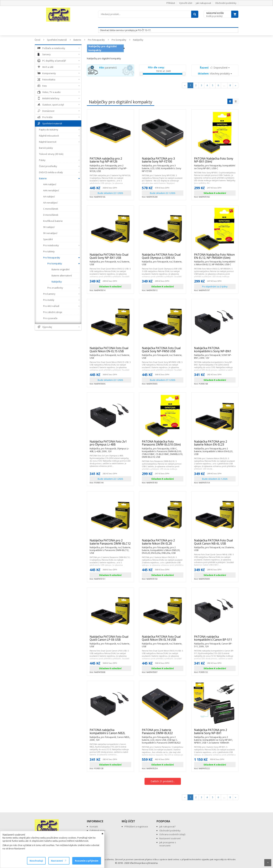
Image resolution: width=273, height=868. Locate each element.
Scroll (268, 863)
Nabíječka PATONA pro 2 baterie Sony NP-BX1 (215, 733)
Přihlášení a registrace (136, 827)
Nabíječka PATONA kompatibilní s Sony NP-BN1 (215, 351)
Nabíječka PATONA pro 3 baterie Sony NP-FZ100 (163, 162)
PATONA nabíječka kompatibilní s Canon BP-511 (215, 640)
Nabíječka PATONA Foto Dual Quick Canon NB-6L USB (215, 543)
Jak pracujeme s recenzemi (168, 844)
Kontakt (94, 827)
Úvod (37, 40)
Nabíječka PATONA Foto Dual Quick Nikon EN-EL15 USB (110, 351)
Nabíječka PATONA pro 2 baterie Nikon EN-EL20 (163, 543)
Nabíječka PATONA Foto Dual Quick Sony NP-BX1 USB (110, 258)
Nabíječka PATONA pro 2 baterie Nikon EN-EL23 (215, 445)
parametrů (108, 68)
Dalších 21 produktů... (163, 781)
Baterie (77, 40)
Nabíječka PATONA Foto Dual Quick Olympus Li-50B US (163, 258)
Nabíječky (138, 40)
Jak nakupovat (203, 3)
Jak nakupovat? (167, 827)
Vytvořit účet (186, 3)
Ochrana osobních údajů (172, 834)
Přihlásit (171, 3)
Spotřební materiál (57, 40)
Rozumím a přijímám (87, 861)
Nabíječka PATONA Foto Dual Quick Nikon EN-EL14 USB (163, 640)
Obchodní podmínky (226, 3)
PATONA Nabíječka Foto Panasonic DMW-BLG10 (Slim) (163, 445)
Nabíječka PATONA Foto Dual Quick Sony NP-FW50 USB (163, 351)
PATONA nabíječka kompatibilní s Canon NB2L (110, 733)
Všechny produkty (215, 73)
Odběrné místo (97, 831)
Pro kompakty (119, 40)
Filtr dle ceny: (156, 67)
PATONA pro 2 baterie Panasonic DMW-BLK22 (163, 733)
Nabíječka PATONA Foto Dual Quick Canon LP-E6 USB (110, 640)
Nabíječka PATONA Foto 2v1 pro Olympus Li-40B (110, 445)
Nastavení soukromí (170, 838)
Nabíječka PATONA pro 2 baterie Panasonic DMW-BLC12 (110, 543)
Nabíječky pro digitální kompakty (103, 48)
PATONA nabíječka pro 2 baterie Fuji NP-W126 (110, 162)
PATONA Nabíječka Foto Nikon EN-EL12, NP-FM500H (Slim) (215, 258)
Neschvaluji (36, 861)
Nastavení (58, 861)
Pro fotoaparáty (96, 40)
